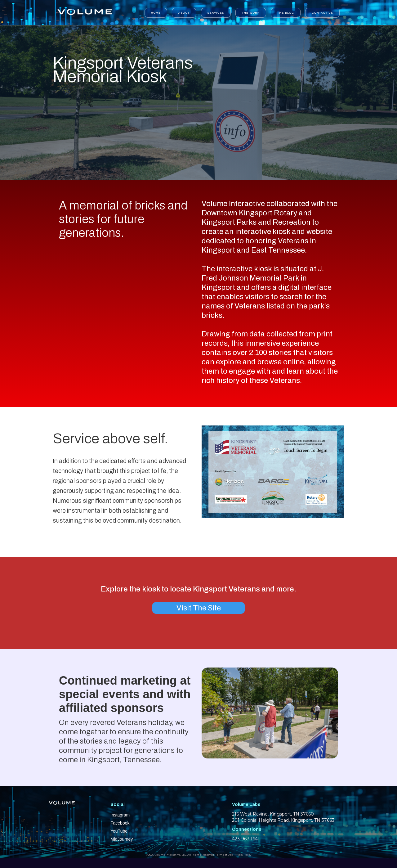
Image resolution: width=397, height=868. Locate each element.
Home (156, 13)
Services (216, 13)
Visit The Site (199, 608)
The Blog (286, 13)
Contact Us (322, 13)
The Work (251, 13)
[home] (84, 13)
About (184, 13)
